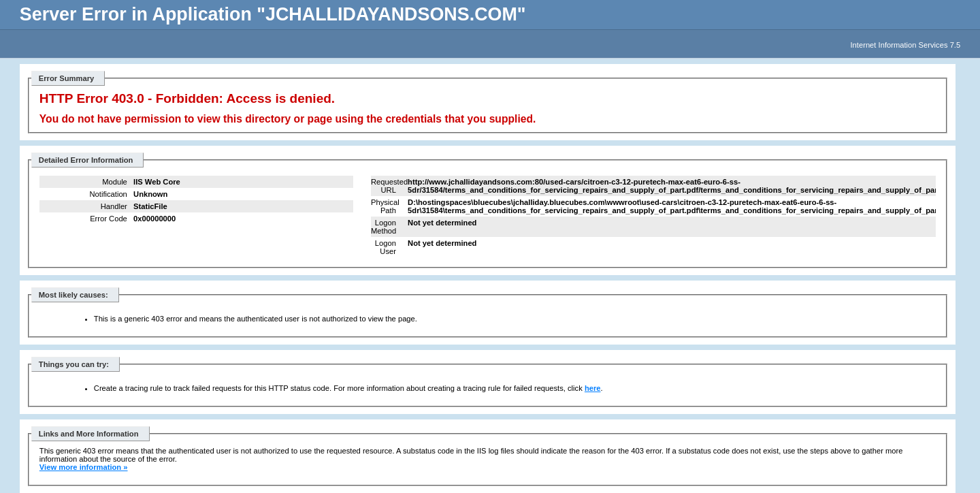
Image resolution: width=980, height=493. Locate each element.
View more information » (84, 467)
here (593, 388)
